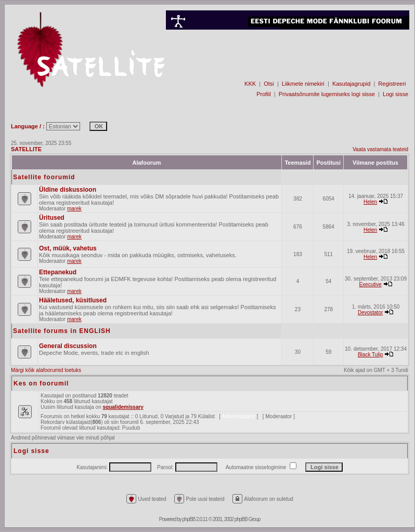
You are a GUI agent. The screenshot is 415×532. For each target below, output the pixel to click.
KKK (250, 84)
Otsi (269, 84)
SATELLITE (26, 149)
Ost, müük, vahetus (68, 248)
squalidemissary (123, 407)
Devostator (370, 312)
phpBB (189, 519)
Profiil (264, 94)
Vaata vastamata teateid (380, 149)
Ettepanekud (58, 272)
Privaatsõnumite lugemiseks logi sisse (327, 94)
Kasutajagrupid (351, 84)
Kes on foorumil (41, 383)
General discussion (68, 346)
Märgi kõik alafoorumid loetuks (46, 370)
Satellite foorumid (44, 177)
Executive (370, 284)
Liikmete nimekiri (303, 84)
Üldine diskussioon (68, 190)
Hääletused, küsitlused (73, 300)
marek (74, 209)
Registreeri (392, 84)
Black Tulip (370, 355)
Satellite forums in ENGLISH (62, 331)
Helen (370, 202)
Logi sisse (395, 94)
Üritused (52, 218)
